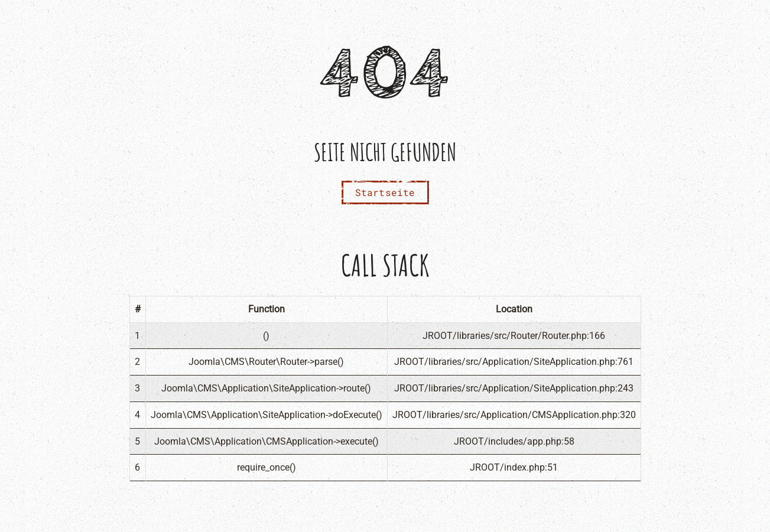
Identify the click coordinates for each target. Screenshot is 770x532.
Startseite (385, 192)
